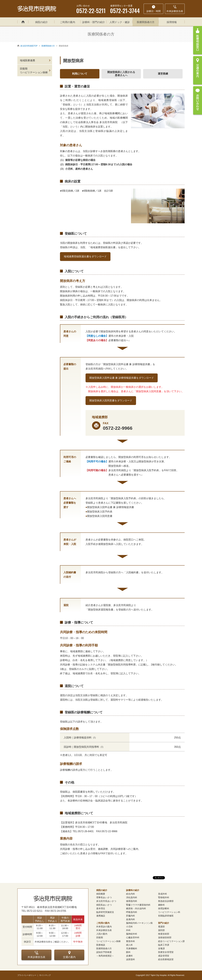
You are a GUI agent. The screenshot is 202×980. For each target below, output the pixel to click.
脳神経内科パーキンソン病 (139, 923)
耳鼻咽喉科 (132, 948)
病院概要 (101, 894)
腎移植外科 (164, 897)
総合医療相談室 (166, 959)
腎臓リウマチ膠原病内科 (138, 905)
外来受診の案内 (104, 927)
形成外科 (163, 894)
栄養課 (161, 948)
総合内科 (131, 894)
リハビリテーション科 (169, 912)
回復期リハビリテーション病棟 (34, 71)
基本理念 (101, 908)
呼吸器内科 (132, 912)
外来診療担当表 (36, 955)
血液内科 (131, 919)
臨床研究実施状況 (105, 912)
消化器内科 (132, 897)
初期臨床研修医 (166, 916)
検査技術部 (164, 934)
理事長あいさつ (104, 897)
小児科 (129, 927)
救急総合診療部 (166, 901)
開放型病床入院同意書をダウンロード (111, 400)
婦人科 (129, 945)
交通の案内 (69, 955)
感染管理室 (164, 956)
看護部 (161, 927)
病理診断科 (164, 908)
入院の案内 (102, 934)
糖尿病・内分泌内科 (136, 908)
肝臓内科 (131, 916)
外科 (128, 930)
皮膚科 (129, 956)
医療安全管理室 (166, 952)
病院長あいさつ (104, 905)
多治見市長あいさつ (106, 901)
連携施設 (101, 916)
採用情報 (172, 22)
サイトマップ (45, 975)
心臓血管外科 (133, 937)
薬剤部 (161, 930)
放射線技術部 (165, 937)
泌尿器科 (131, 959)
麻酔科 (161, 905)
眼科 (128, 952)
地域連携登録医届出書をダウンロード (85, 256)
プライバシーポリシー (27, 975)
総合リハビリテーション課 (171, 941)
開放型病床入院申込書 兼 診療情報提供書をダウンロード (122, 378)
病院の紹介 (42, 22)
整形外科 (131, 941)
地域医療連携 (27, 60)
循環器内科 (132, 901)
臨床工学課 (164, 945)
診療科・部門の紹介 (94, 22)
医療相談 (101, 945)
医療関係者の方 (146, 22)
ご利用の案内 (68, 22)
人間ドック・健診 (120, 22)
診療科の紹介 (133, 890)
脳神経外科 (132, 934)
